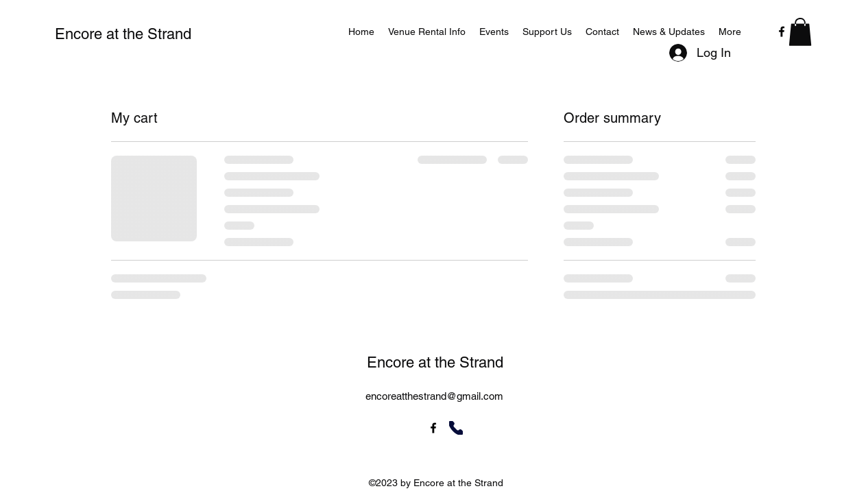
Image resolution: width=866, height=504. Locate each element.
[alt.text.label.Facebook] (782, 32)
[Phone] (456, 428)
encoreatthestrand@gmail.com (434, 396)
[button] (800, 32)
